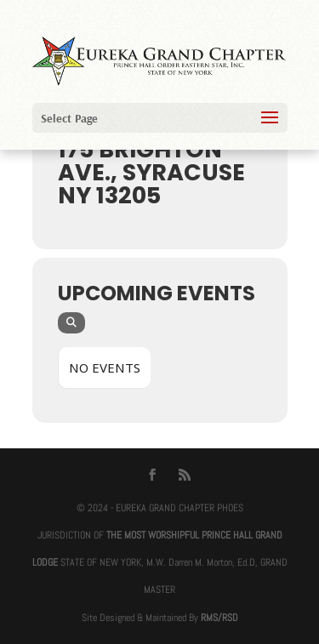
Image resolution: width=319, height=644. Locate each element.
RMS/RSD (219, 618)
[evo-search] (71, 323)
